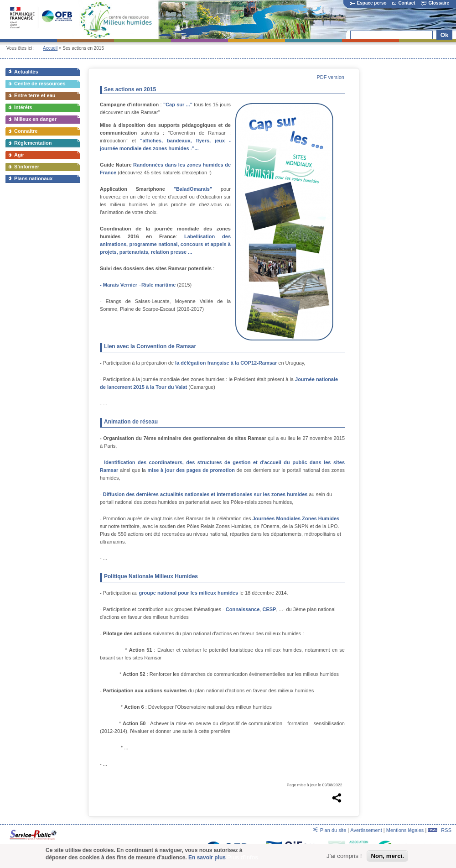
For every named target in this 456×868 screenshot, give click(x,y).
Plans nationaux (33, 178)
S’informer (27, 167)
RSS (440, 830)
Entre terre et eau (35, 95)
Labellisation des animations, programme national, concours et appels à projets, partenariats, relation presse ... (165, 244)
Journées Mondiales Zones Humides (296, 518)
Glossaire (435, 3)
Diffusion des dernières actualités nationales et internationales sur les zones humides (205, 494)
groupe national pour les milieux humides (189, 593)
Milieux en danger (35, 119)
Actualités (26, 72)
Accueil (50, 48)
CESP (269, 609)
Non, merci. (387, 857)
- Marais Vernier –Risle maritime (138, 285)
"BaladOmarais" (193, 189)
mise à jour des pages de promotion (191, 470)
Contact (404, 3)
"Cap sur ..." (178, 105)
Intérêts (23, 107)
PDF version (330, 77)
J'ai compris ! (344, 857)
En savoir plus (207, 859)
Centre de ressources (40, 84)
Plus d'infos (243, 859)
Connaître (26, 131)
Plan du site (333, 830)
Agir (19, 155)
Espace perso (368, 3)
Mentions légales (405, 830)
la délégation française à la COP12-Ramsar (226, 363)
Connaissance (243, 609)
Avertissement (366, 830)
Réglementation (33, 143)
